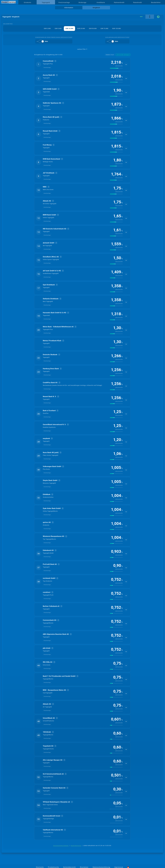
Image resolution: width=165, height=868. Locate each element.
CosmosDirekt (48, 61)
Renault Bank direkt (50, 131)
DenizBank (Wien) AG (51, 257)
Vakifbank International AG (53, 830)
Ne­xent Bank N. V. (50, 397)
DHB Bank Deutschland (51, 159)
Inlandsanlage (47, 68)
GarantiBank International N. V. (54, 425)
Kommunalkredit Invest (52, 816)
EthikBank (47, 494)
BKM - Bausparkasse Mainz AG (54, 690)
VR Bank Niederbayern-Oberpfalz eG (56, 802)
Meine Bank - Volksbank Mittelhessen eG (58, 327)
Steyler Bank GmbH (50, 480)
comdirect (47, 592)
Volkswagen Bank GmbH (52, 466)
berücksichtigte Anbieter (61, 846)
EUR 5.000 (58, 28)
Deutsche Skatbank (50, 355)
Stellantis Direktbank (51, 299)
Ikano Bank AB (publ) (51, 453)
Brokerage (82, 2)
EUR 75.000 (104, 28)
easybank (46, 438)
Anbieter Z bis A (110, 55)
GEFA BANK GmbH (50, 89)
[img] (116, 68)
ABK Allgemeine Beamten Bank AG (56, 634)
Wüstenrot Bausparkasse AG (54, 536)
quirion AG (47, 522)
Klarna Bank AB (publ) (51, 117)
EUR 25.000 (81, 28)
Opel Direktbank (49, 285)
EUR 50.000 (93, 28)
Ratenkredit (138, 2)
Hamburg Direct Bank (51, 369)
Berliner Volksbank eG (51, 606)
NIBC (45, 187)
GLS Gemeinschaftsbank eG (53, 774)
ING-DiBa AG (48, 662)
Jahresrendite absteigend (123, 55)
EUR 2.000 (47, 28)
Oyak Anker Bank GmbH (52, 508)
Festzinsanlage (64, 2)
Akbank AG (47, 201)
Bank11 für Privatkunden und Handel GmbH (59, 676)
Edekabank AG (48, 550)
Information (69, 8)
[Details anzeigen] (126, 64)
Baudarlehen (156, 2)
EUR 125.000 (117, 28)
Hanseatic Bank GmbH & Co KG (55, 313)
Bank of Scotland (49, 411)
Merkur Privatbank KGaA (52, 341)
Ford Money (47, 145)
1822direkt (47, 732)
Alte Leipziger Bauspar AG (53, 760)
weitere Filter (82, 49)
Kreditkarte (101, 2)
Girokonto (28, 2)
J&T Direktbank (49, 173)
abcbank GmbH (49, 243)
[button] (82, 64)
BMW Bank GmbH (49, 215)
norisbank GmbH (49, 578)
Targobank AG (48, 746)
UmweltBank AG (49, 718)
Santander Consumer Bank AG (54, 788)
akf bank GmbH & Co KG (52, 271)
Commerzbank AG (50, 620)
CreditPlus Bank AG (50, 383)
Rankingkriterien (76, 846)
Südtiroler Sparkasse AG (52, 103)
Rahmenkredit (119, 2)
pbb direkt (47, 648)
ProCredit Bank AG (50, 564)
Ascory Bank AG (49, 75)
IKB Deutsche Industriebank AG (55, 229)
